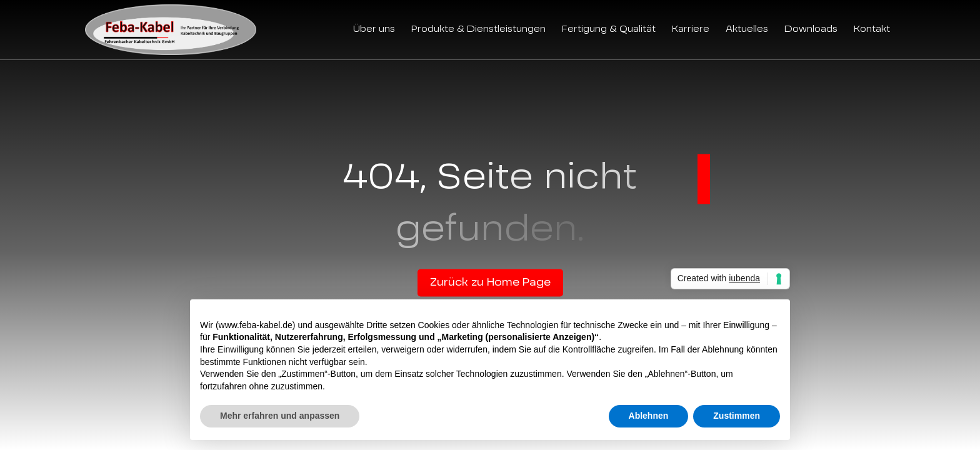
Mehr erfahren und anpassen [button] (280, 416)
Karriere (691, 29)
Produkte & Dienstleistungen (478, 29)
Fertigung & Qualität (609, 29)
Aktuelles (747, 29)
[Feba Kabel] (171, 30)
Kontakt (872, 29)
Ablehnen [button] (649, 416)
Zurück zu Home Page (490, 283)
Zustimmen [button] (737, 416)
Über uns (374, 29)
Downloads (811, 29)
